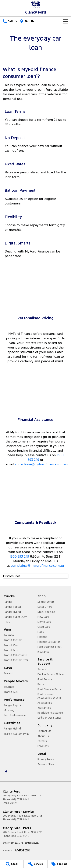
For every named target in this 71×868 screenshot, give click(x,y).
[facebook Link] (6, 771)
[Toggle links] (16, 850)
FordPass (43, 746)
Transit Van (11, 645)
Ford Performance (15, 715)
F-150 (7, 622)
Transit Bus (11, 650)
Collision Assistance (50, 718)
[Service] (35, 864)
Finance (42, 637)
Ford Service (45, 679)
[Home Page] (35, 4)
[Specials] (59, 864)
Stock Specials (46, 612)
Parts (41, 684)
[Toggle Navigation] (66, 21)
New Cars (43, 617)
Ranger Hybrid (12, 612)
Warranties (44, 708)
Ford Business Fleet (50, 647)
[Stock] (12, 864)
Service (42, 669)
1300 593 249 (19, 556)
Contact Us (44, 731)
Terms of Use (46, 764)
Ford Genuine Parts (49, 689)
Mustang (9, 710)
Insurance (43, 652)
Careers (42, 741)
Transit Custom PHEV (17, 734)
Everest (8, 673)
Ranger (8, 602)
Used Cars (44, 627)
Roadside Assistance (50, 713)
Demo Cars (44, 622)
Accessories (45, 703)
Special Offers (46, 602)
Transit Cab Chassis (16, 655)
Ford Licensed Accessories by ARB (49, 696)
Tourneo (9, 635)
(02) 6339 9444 (20, 799)
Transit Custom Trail (16, 660)
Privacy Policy (46, 759)
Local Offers (45, 607)
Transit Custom (13, 640)
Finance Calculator (49, 642)
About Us (43, 736)
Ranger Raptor (12, 607)
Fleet (41, 632)
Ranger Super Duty (15, 617)
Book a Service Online (51, 674)
